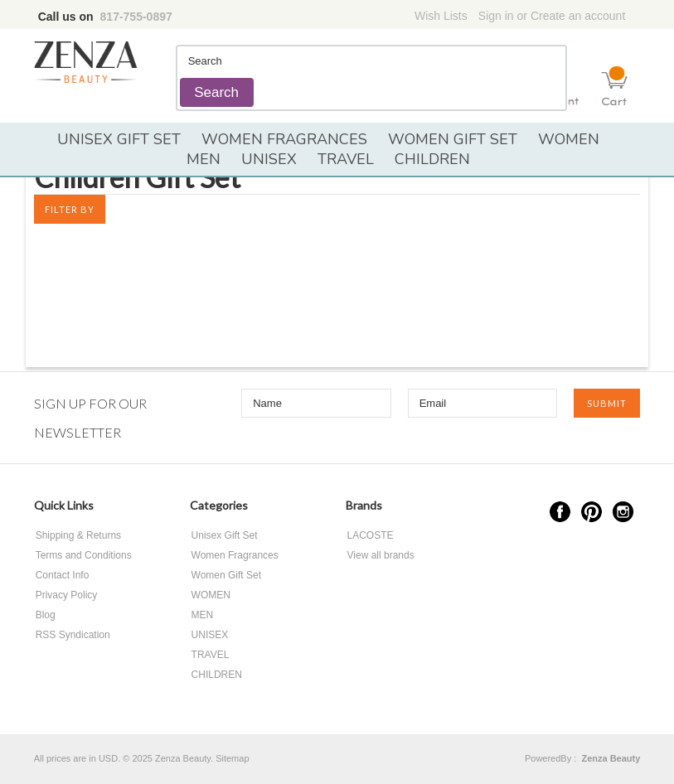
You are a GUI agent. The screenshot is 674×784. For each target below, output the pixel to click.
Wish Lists (441, 16)
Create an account (578, 16)
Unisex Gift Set (119, 139)
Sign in (496, 16)
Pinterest (592, 512)
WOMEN (569, 139)
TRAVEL (346, 159)
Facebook (560, 512)
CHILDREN (432, 159)
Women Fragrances (284, 139)
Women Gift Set (453, 139)
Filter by (70, 209)
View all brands (381, 555)
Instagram (623, 512)
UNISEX (269, 159)
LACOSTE (371, 535)
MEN (204, 159)
